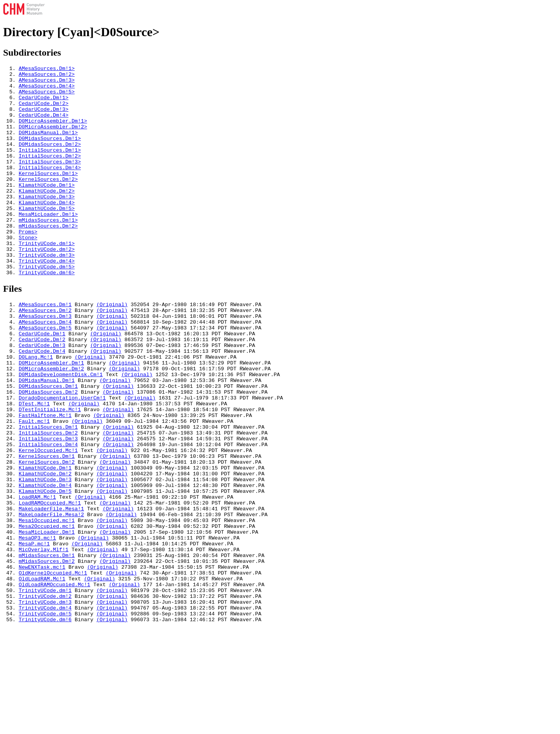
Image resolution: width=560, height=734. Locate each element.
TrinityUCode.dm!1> (47, 279)
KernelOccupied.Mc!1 (48, 522)
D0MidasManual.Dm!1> (48, 146)
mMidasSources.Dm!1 (47, 648)
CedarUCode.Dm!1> (44, 104)
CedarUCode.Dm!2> (44, 111)
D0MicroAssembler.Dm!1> (53, 132)
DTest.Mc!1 (34, 466)
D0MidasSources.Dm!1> (50, 153)
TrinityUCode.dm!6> (47, 314)
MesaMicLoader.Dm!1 (47, 620)
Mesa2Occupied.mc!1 (47, 613)
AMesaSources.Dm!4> (47, 90)
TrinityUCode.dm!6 (45, 725)
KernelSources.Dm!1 (47, 529)
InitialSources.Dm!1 (48, 494)
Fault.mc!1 (34, 487)
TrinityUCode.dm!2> (47, 286)
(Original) (112, 347)
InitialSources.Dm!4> (50, 188)
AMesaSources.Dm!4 (45, 368)
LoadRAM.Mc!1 (37, 578)
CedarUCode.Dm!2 (42, 389)
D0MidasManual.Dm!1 (47, 438)
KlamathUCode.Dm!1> (47, 209)
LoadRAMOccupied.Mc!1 (50, 585)
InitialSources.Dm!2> (50, 174)
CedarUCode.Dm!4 (42, 403)
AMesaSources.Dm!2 (45, 354)
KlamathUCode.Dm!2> (47, 216)
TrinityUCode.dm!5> (47, 307)
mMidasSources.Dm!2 (47, 655)
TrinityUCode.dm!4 (45, 711)
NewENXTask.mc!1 (42, 662)
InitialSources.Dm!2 (48, 501)
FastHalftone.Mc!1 (45, 480)
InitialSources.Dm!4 (48, 515)
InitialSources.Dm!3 (48, 508)
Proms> (28, 265)
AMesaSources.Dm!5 (45, 375)
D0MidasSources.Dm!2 (48, 452)
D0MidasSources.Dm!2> (50, 160)
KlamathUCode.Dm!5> (47, 237)
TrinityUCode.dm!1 (45, 690)
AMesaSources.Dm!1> (47, 69)
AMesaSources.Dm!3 (45, 361)
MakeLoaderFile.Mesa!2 (51, 599)
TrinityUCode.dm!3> (47, 293)
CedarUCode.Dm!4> (44, 125)
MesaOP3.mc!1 (37, 627)
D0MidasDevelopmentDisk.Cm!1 (61, 431)
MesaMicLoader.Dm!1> (48, 244)
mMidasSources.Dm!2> (48, 258)
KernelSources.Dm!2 (47, 536)
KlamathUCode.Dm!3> (47, 223)
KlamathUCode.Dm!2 (45, 550)
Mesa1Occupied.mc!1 (47, 606)
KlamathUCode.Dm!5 (45, 571)
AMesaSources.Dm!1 (45, 347)
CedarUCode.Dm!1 (42, 382)
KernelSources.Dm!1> (48, 195)
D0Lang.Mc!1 (36, 410)
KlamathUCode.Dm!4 (45, 564)
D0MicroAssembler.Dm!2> (53, 139)
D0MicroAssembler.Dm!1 (51, 417)
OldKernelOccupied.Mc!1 (53, 669)
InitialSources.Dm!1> (50, 167)
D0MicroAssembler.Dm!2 (51, 424)
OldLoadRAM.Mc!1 (42, 676)
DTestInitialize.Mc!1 (50, 473)
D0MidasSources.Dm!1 (48, 445)
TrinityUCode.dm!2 (45, 697)
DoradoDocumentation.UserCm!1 (62, 459)
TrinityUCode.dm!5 (45, 718)
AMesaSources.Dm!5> (47, 97)
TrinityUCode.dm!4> (47, 300)
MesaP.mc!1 (34, 634)
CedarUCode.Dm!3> (44, 118)
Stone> (28, 272)
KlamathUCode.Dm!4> (47, 230)
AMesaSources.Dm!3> (47, 83)
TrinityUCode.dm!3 (45, 704)
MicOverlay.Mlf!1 (44, 641)
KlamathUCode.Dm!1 (45, 543)
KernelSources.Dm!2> (48, 202)
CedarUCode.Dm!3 (42, 396)
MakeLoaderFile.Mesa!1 (51, 592)
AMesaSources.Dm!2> (47, 76)
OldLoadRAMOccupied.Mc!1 (54, 683)
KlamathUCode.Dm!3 (45, 557)
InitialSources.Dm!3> (50, 181)
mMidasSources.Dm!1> (48, 251)
